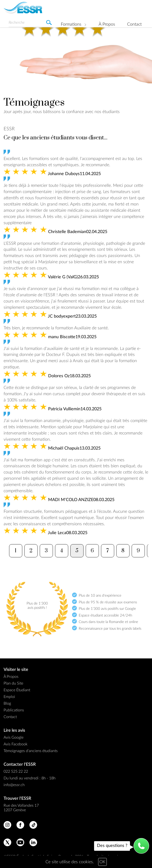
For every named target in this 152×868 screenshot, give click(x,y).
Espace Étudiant (17, 690)
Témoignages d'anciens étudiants (31, 751)
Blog (7, 703)
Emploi (9, 697)
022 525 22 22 (16, 771)
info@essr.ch (14, 785)
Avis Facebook (16, 744)
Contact (134, 24)
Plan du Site (13, 683)
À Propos (107, 24)
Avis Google (14, 737)
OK (102, 862)
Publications (14, 710)
